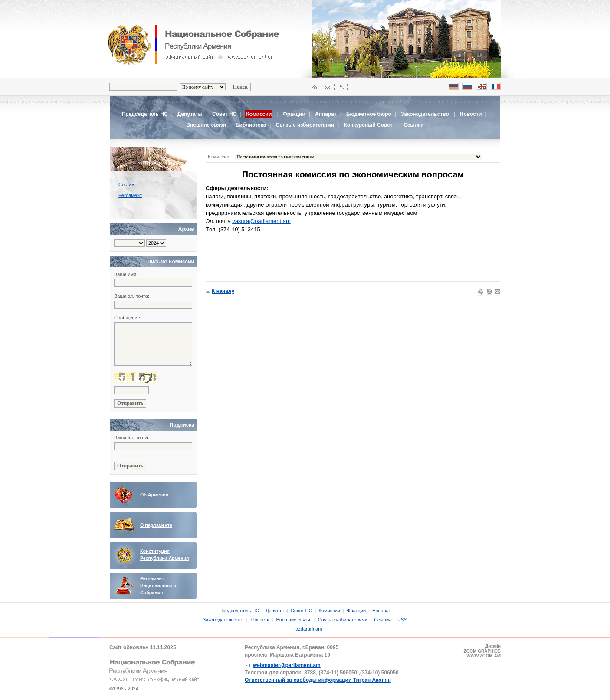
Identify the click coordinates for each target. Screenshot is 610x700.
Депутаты (190, 114)
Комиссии (330, 611)
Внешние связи (206, 125)
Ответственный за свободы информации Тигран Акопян (318, 680)
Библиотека (251, 125)
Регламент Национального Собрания (158, 585)
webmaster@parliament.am (287, 665)
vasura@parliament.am (261, 221)
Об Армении (154, 495)
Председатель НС (145, 114)
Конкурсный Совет (369, 125)
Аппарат (326, 114)
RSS (402, 620)
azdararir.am (309, 629)
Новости (471, 114)
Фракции (294, 114)
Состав (126, 184)
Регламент (130, 195)
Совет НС (224, 114)
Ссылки (413, 125)
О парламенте (156, 525)
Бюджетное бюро (369, 114)
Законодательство (425, 114)
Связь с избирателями (305, 125)
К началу (223, 291)
